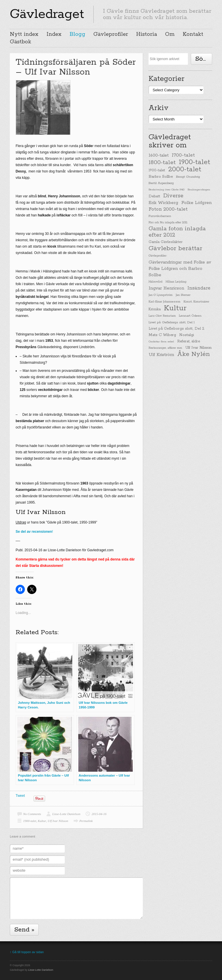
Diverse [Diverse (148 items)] (173, 196)
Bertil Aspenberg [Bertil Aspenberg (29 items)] (161, 183)
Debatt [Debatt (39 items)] (154, 196)
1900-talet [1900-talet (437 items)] (195, 162)
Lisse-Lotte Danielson (66, 814)
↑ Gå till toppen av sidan (27, 952)
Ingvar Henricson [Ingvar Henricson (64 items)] (166, 288)
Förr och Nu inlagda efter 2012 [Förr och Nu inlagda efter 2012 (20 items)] (168, 222)
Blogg (77, 34)
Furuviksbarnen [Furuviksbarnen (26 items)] (160, 216)
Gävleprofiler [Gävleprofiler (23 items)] (158, 256)
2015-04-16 (99, 814)
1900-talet (30, 821)
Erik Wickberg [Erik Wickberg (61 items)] (163, 203)
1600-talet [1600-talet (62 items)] (159, 155)
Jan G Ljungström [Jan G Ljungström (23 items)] (161, 295)
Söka (203, 59)
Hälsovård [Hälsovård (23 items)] (156, 282)
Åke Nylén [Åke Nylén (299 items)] (194, 354)
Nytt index (24, 34)
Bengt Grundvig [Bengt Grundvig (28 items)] (188, 177)
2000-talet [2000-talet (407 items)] (185, 170)
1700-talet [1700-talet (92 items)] (183, 155)
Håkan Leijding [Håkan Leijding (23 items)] (176, 282)
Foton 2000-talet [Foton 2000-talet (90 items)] (168, 209)
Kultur (42, 821)
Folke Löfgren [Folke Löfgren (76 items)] (196, 203)
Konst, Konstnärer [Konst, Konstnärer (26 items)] (196, 302)
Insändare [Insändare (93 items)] (199, 288)
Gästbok (21, 42)
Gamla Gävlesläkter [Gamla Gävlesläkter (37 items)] (166, 242)
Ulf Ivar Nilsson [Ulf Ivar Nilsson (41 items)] (198, 348)
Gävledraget (47, 14)
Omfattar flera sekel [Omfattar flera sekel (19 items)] (161, 341)
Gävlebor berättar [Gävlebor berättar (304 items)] (175, 248)
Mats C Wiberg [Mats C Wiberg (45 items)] (162, 335)
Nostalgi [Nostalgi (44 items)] (187, 335)
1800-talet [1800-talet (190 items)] (162, 163)
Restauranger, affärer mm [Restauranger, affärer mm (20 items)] (165, 348)
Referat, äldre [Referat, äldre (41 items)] (189, 341)
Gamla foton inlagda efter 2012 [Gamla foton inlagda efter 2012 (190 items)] (177, 232)
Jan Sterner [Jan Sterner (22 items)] (183, 295)
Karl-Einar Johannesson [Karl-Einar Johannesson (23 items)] (164, 302)
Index (54, 34)
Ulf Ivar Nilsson (58, 821)
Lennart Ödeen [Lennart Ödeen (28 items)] (190, 316)
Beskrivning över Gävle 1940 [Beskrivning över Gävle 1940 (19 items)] (166, 190)
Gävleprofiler (111, 34)
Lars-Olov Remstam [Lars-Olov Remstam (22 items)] (162, 316)
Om (170, 34)
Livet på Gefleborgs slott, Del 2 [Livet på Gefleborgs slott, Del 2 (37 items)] (176, 329)
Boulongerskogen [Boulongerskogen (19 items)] (199, 190)
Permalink (86, 821)
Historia (147, 34)
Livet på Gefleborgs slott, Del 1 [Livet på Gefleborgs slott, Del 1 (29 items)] (172, 322)
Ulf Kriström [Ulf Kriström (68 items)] (161, 355)
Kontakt (193, 34)
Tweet (20, 796)
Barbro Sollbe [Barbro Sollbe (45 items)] (161, 177)
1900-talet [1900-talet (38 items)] (157, 170)
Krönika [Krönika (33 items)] (155, 309)
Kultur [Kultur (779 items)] (175, 308)
